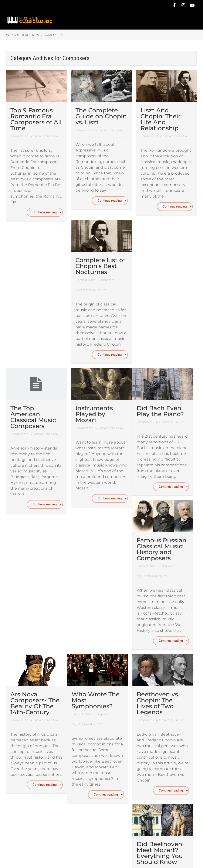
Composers (18, 136)
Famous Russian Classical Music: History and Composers (162, 549)
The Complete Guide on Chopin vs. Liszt (101, 116)
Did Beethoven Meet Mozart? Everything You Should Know (160, 853)
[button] (195, 20)
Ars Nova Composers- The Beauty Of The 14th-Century (35, 703)
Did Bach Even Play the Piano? (160, 411)
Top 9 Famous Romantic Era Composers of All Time (36, 119)
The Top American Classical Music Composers (33, 417)
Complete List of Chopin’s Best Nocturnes (100, 266)
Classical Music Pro (45, 136)
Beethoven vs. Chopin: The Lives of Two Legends (158, 703)
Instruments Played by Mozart (94, 414)
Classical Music (86, 280)
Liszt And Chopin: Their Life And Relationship (160, 119)
